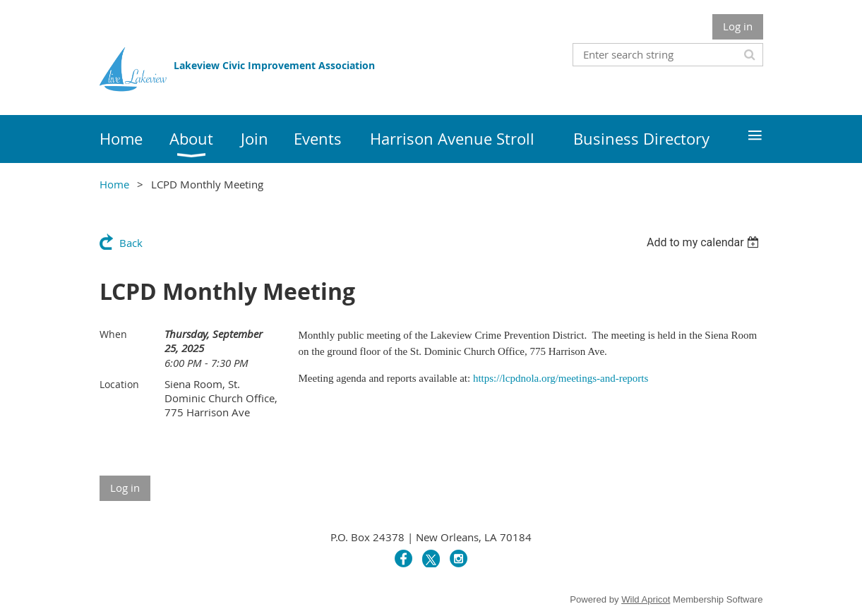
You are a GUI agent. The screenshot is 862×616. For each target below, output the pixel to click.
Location (119, 384)
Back (131, 243)
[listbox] (705, 242)
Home (114, 184)
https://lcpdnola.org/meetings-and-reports (561, 378)
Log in (738, 26)
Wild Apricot (646, 599)
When (113, 334)
